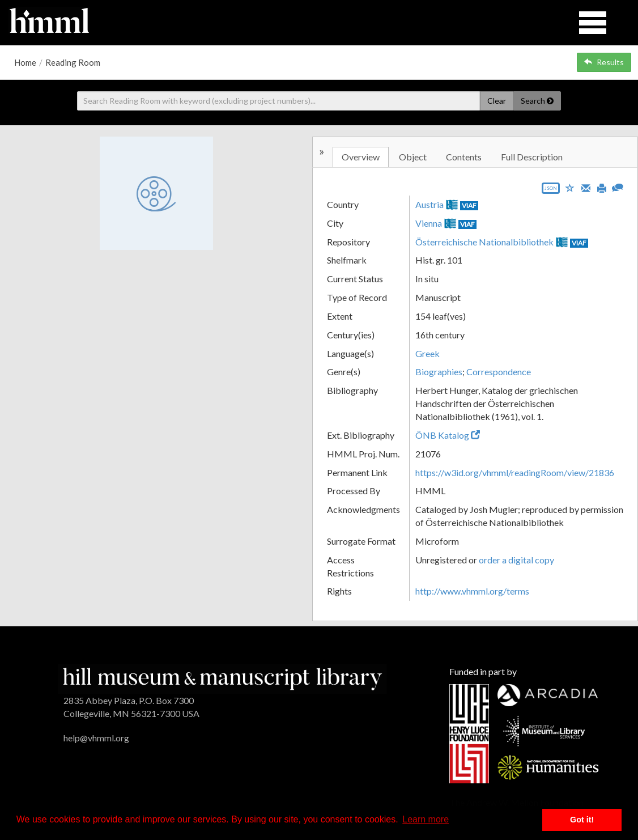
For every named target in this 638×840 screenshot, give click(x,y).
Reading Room (73, 62)
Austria (429, 204)
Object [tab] (413, 157)
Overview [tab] (361, 157)
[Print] (602, 187)
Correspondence (499, 372)
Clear (497, 101)
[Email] (586, 187)
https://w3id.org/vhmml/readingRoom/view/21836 (515, 472)
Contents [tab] (464, 157)
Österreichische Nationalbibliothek (484, 242)
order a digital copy (516, 560)
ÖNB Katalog (448, 435)
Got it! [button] (582, 820)
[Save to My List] (570, 187)
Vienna (429, 223)
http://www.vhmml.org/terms (472, 591)
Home (25, 62)
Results (604, 62)
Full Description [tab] (532, 157)
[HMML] (222, 678)
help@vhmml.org (96, 738)
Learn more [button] (426, 819)
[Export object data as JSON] (551, 191)
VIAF (469, 205)
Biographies (439, 372)
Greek (428, 353)
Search (537, 101)
